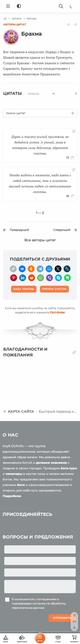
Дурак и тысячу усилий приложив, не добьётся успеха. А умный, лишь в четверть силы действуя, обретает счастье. (40, 145)
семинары (14, 474)
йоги (21, 485)
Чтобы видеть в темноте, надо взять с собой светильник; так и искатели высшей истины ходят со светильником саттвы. (40, 183)
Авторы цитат (15, 24)
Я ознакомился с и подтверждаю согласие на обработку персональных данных (39, 603)
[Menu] (8, 6)
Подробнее (12, 496)
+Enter (57, 312)
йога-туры (69, 468)
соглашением (46, 599)
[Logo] (40, 6)
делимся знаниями (51, 463)
